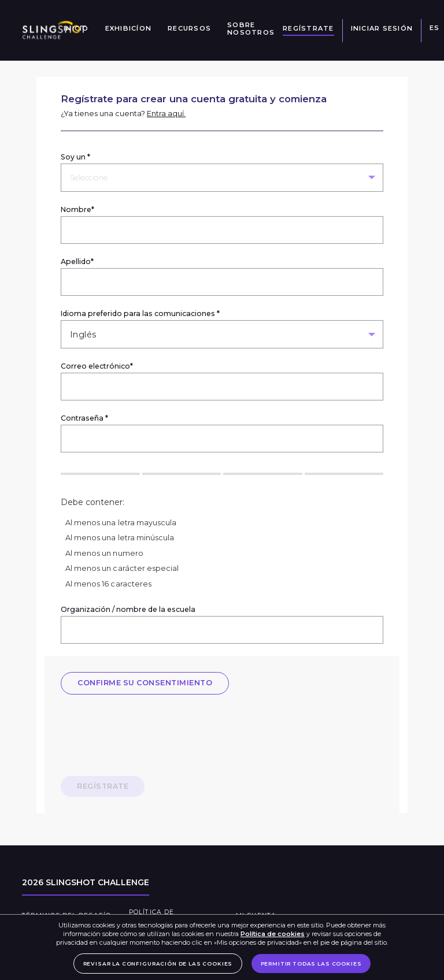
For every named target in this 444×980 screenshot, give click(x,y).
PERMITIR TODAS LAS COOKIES (311, 964)
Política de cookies (273, 934)
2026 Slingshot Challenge (86, 882)
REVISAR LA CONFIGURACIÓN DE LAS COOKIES (158, 964)
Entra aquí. (166, 114)
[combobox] (71, 177)
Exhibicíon (129, 29)
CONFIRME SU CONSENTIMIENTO (145, 683)
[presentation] (149, 733)
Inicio (76, 29)
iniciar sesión (382, 29)
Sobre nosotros (251, 29)
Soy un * (75, 157)
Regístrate (308, 29)
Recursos (189, 29)
